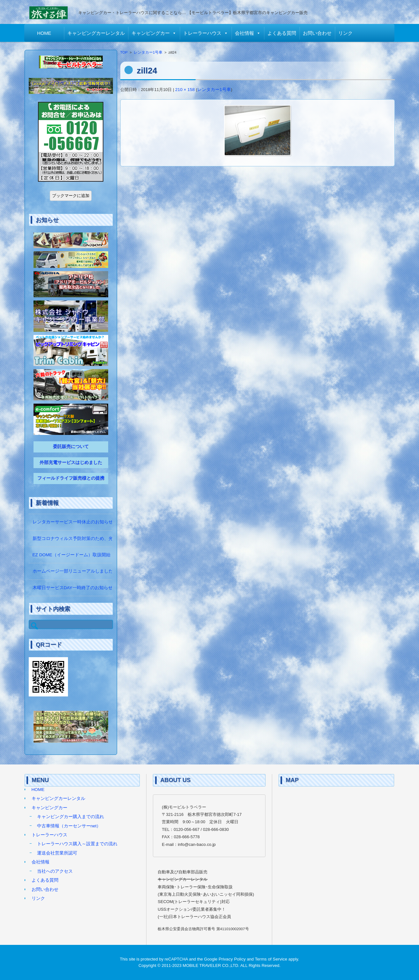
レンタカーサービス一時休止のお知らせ (73, 522)
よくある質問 (282, 33)
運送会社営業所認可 (57, 853)
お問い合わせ (318, 33)
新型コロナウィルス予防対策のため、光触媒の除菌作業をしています (102, 539)
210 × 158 (185, 90)
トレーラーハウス (203, 33)
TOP (124, 52)
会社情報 (245, 33)
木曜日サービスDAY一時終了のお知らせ (73, 588)
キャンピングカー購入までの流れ (71, 817)
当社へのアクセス (55, 871)
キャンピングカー (151, 33)
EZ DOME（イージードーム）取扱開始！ (74, 555)
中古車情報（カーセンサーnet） (69, 826)
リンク (346, 33)
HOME (44, 33)
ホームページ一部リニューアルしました (73, 571)
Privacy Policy (232, 959)
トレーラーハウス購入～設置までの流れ (77, 844)
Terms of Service (271, 959)
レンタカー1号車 (148, 52)
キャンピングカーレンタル (96, 33)
